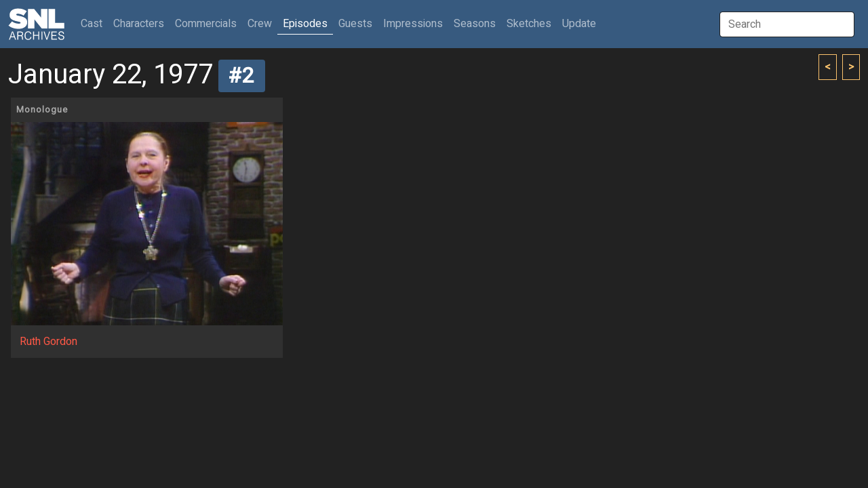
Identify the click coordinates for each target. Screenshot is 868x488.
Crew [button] (260, 24)
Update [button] (579, 24)
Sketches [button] (529, 24)
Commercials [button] (206, 24)
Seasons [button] (475, 24)
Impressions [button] (413, 24)
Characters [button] (139, 24)
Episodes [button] (305, 24)
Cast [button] (94, 23)
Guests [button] (355, 24)
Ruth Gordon (48, 342)
